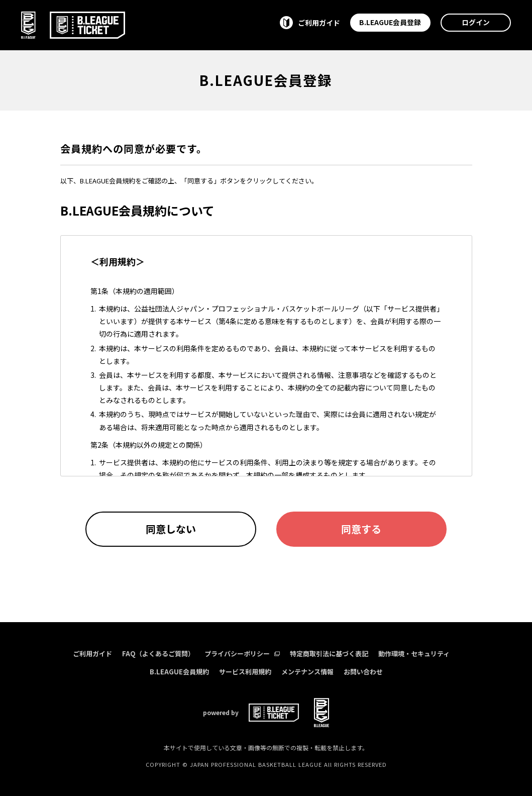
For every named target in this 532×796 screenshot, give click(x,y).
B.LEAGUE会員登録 (390, 22)
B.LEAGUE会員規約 (179, 672)
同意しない (171, 529)
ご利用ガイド (92, 654)
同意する (361, 529)
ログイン (476, 22)
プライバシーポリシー (242, 654)
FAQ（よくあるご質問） (158, 654)
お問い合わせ (363, 672)
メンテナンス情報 (307, 672)
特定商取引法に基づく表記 (329, 654)
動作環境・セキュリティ (414, 654)
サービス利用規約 (245, 672)
